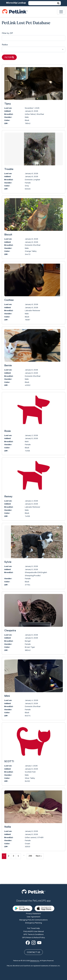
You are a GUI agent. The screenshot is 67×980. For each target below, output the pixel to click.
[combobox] (34, 50)
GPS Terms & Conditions (33, 916)
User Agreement (33, 898)
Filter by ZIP (7, 33)
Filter (9, 57)
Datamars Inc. (35, 942)
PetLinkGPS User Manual (34, 913)
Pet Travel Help (33, 910)
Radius (5, 45)
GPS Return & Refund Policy (33, 919)
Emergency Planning (34, 905)
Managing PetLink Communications (33, 902)
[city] (34, 38)
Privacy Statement (33, 895)
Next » (39, 856)
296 (30, 856)
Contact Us (33, 934)
